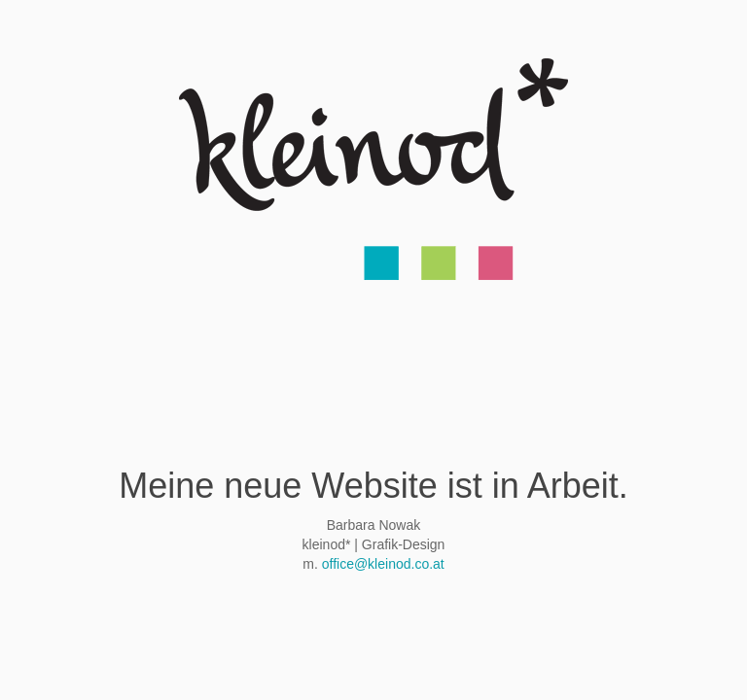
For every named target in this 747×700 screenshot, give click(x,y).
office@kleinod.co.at (383, 564)
